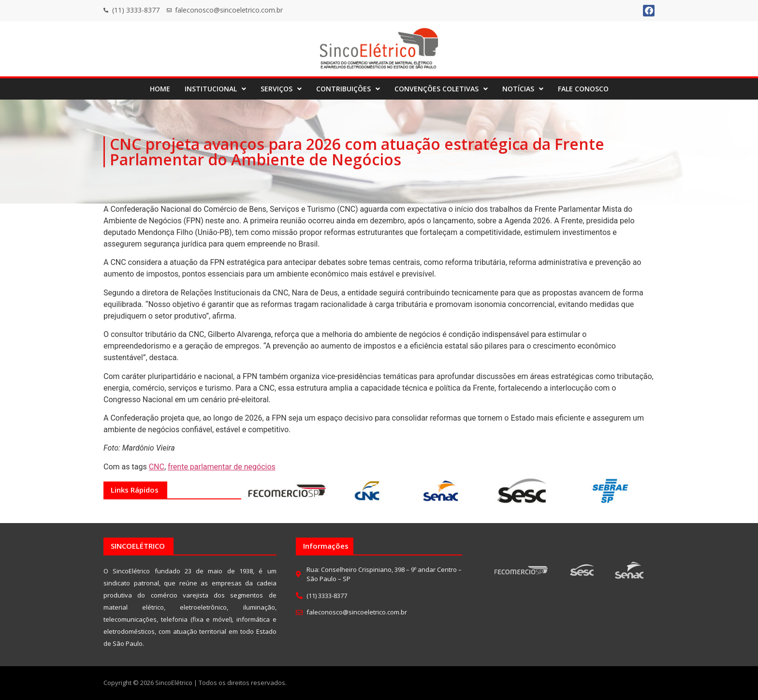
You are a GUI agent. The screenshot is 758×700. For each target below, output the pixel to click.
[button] (215, 89)
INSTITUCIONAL (215, 89)
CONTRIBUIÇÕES (348, 89)
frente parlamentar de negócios (222, 467)
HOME (160, 89)
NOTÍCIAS (523, 89)
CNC (157, 467)
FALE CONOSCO (583, 89)
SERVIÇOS (281, 89)
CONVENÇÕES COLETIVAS (441, 89)
